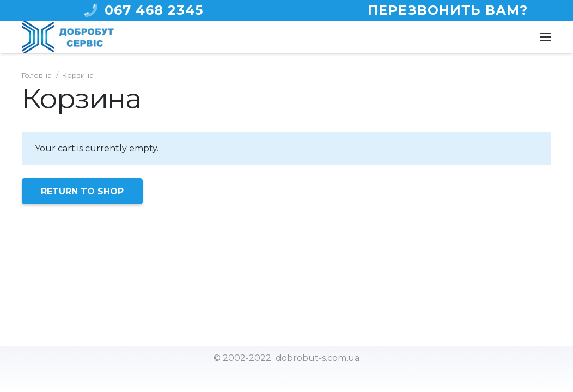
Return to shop (82, 191)
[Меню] (546, 37)
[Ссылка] (68, 37)
